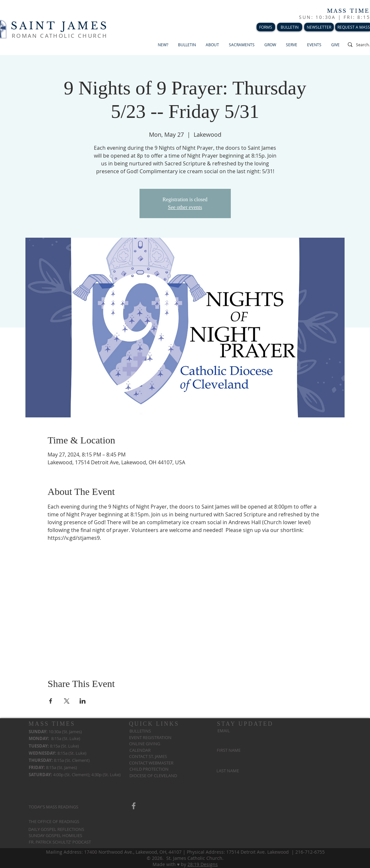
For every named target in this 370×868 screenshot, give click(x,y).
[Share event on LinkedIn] (83, 701)
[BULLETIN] (290, 27)
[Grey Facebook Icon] (134, 806)
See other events (185, 207)
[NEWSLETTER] (319, 27)
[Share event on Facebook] (51, 701)
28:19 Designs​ (203, 864)
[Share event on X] (67, 701)
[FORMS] (266, 27)
